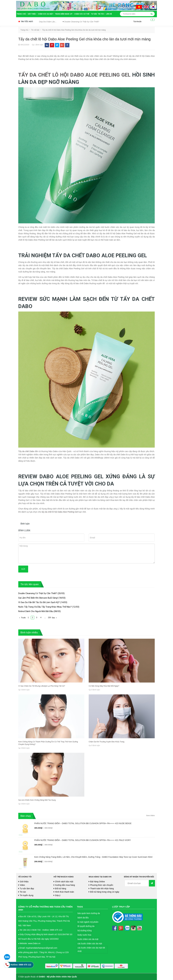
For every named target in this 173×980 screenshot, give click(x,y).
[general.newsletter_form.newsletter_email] (137, 883)
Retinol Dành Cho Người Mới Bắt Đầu (36, 611)
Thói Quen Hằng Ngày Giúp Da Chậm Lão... (49, 22)
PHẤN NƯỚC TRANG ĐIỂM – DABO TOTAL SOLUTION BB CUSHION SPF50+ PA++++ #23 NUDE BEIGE (83, 823)
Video (22, 885)
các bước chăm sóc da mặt (90, 944)
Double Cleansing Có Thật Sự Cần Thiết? (92, 22)
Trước (22, 618)
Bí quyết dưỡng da (86, 926)
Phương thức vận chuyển (102, 885)
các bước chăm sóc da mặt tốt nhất (91, 949)
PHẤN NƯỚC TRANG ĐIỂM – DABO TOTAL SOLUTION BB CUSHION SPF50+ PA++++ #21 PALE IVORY (83, 840)
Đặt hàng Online (97, 882)
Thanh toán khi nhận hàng (102, 889)
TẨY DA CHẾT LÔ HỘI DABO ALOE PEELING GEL (75, 75)
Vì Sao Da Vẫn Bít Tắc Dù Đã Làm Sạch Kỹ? (39, 602)
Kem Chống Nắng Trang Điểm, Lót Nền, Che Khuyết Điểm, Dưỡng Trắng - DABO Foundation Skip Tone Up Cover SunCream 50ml (93, 857)
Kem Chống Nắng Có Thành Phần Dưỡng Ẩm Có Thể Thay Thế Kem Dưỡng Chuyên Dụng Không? (51, 743)
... (45, 618)
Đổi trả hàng (61, 889)
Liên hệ (109, 14)
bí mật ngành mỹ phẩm (88, 922)
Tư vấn (94, 14)
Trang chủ (22, 14)
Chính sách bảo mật (64, 882)
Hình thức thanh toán (65, 892)
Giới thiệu (32, 14)
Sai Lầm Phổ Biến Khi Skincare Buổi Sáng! (38, 598)
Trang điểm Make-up (64, 14)
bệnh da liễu (83, 918)
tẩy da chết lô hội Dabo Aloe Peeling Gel (60, 512)
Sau (55, 618)
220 (49, 618)
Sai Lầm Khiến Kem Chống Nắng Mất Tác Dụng (37, 800)
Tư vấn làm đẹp (27, 889)
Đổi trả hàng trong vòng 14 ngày (105, 892)
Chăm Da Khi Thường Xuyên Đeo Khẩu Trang (106, 742)
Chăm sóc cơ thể (82, 14)
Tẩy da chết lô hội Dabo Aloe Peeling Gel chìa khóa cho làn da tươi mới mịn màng (84, 39)
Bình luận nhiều (29, 633)
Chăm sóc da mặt (46, 14)
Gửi (23, 569)
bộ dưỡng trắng (85, 930)
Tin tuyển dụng (27, 895)
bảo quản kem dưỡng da (89, 913)
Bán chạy (26, 816)
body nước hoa (84, 935)
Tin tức (101, 14)
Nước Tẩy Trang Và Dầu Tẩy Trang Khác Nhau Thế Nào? (45, 607)
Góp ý (58, 895)
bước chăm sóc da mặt (88, 939)
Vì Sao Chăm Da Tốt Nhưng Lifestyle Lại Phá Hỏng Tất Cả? (42, 686)
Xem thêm (150, 815)
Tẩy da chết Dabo (26, 451)
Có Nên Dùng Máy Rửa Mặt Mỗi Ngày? (104, 686)
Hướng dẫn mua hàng (65, 885)
